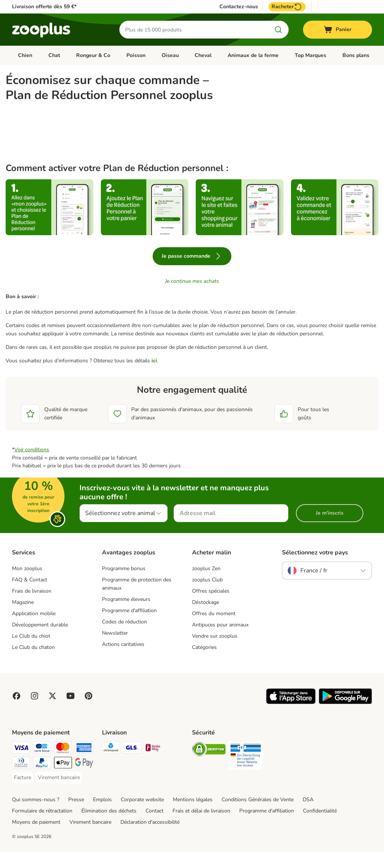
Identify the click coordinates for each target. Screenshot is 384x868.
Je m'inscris (330, 529)
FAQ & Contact (30, 596)
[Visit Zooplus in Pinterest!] (88, 712)
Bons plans (356, 55)
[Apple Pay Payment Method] (63, 780)
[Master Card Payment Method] (63, 765)
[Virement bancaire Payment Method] (59, 794)
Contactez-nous (239, 7)
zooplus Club (207, 596)
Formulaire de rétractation (42, 827)
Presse (76, 816)
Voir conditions (32, 466)
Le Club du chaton (33, 663)
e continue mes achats (193, 297)
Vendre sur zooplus (215, 652)
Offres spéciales (211, 607)
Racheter (287, 7)
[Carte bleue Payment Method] (42, 765)
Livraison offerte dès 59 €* (44, 7)
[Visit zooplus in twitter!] (52, 712)
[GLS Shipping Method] (132, 765)
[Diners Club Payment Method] (21, 780)
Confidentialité (320, 827)
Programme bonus (124, 585)
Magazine (23, 618)
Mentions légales (193, 816)
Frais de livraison (32, 607)
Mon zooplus (27, 585)
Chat (54, 55)
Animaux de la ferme (253, 55)
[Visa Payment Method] (21, 765)
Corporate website (142, 816)
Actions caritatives (123, 660)
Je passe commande (192, 272)
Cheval (203, 55)
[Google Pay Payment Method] (84, 780)
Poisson (136, 55)
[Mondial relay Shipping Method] (153, 765)
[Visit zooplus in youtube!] (70, 712)
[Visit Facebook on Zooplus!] (16, 712)
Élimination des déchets (109, 827)
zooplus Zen (206, 585)
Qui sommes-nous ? (36, 816)
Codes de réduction (124, 638)
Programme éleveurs (126, 615)
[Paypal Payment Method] (42, 780)
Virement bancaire (90, 838)
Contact (154, 827)
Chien (25, 55)
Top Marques (310, 55)
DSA (308, 816)
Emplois (102, 816)
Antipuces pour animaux (220, 641)
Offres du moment (214, 630)
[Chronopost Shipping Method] (111, 765)
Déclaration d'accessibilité (150, 838)
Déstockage (205, 618)
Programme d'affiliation (129, 627)
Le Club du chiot (31, 652)
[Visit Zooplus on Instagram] (34, 712)
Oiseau (170, 55)
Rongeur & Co (93, 55)
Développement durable (40, 641)
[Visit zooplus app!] (291, 719)
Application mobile (34, 630)
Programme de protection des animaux (137, 600)
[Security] (209, 767)
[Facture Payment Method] (22, 794)
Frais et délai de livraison (201, 827)
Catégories (204, 663)
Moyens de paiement (36, 838)
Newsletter (115, 649)
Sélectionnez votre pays (315, 569)
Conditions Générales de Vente (258, 816)
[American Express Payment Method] (84, 765)
